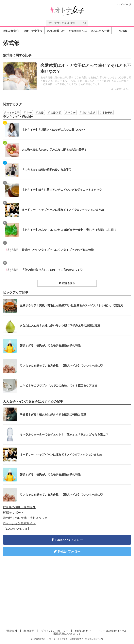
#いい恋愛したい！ (121, 89)
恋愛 (41, 113)
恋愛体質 (56, 113)
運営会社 (12, 631)
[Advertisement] (67, 596)
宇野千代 (107, 113)
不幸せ (72, 113)
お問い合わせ (83, 631)
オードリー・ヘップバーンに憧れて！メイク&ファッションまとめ (63, 210)
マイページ (124, 4)
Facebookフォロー (69, 540)
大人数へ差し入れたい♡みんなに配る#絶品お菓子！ (54, 150)
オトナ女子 (13, 113)
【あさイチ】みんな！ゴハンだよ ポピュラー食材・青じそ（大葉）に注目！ (69, 230)
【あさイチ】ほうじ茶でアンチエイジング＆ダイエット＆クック (62, 190)
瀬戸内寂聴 (89, 113)
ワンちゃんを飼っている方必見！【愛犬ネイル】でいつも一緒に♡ (61, 366)
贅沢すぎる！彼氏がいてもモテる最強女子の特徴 (50, 345)
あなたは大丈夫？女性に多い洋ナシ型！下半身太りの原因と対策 (60, 325)
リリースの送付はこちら (112, 631)
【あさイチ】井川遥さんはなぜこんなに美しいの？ (54, 130)
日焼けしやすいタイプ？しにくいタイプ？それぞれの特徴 (58, 250)
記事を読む (67, 76)
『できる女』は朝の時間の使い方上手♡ (47, 170)
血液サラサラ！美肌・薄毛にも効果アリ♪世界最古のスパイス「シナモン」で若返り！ (73, 305)
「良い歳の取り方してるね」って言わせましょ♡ (52, 270)
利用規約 (29, 631)
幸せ (29, 113)
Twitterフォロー (69, 552)
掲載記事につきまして (67, 634)
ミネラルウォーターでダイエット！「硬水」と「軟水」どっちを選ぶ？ (64, 434)
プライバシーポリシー (55, 631)
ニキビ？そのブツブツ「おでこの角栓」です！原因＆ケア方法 (59, 386)
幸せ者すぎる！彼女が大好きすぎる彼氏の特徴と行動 (53, 414)
